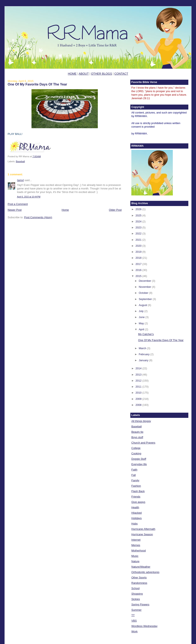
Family (135, 480)
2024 (139, 221)
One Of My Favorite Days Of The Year (37, 84)
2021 (139, 240)
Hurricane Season (142, 534)
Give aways (138, 502)
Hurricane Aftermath (143, 529)
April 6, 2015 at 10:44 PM (29, 197)
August (143, 305)
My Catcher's (146, 334)
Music (135, 556)
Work (134, 631)
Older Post (115, 210)
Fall (134, 475)
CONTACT (121, 74)
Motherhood (139, 551)
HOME (72, 74)
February (145, 354)
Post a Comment (18, 204)
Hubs (134, 524)
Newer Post (15, 210)
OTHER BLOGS (101, 74)
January (144, 360)
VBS (134, 621)
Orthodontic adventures (145, 572)
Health (135, 507)
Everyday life (139, 464)
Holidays (137, 518)
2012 (139, 381)
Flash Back (138, 491)
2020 (139, 246)
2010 (139, 393)
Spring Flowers (140, 604)
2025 (139, 215)
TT (133, 615)
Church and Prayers (143, 443)
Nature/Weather (141, 567)
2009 (139, 399)
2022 (139, 234)
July (142, 311)
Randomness (139, 583)
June (142, 317)
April (142, 329)
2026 (139, 209)
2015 (139, 276)
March (143, 348)
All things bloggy (141, 421)
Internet (136, 540)
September (146, 299)
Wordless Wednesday (144, 626)
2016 (139, 270)
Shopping (137, 594)
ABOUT (84, 74)
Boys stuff (137, 437)
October (144, 293)
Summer (136, 610)
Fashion (136, 486)
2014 (139, 368)
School (136, 588)
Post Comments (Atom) (38, 217)
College (136, 448)
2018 (139, 258)
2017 (139, 264)
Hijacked (137, 513)
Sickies (136, 599)
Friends (136, 497)
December (145, 281)
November (145, 287)
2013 (139, 375)
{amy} (20, 180)
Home (65, 210)
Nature (135, 561)
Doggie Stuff (139, 459)
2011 (139, 387)
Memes (136, 545)
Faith (134, 470)
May (142, 323)
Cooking (136, 453)
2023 (139, 227)
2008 (139, 405)
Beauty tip (137, 432)
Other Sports (139, 578)
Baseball (20, 161)
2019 (139, 252)
